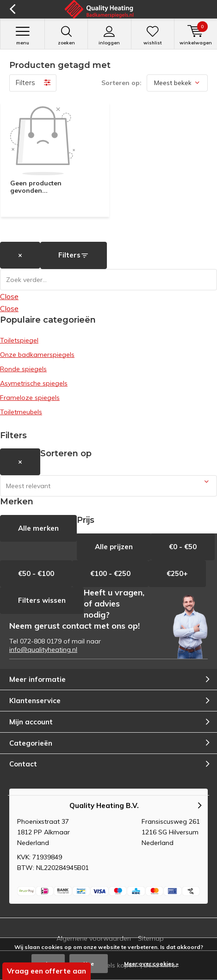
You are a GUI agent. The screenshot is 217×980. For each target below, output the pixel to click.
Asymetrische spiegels (34, 383)
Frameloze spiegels (30, 398)
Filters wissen (42, 600)
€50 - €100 (36, 573)
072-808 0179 (41, 641)
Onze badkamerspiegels (37, 355)
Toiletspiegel (19, 340)
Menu (22, 36)
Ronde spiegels (23, 369)
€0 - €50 (183, 547)
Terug (12, 9)
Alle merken (38, 528)
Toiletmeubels (21, 412)
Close (9, 296)
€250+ (177, 573)
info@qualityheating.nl (43, 649)
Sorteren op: (121, 83)
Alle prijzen (114, 547)
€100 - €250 (110, 573)
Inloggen (109, 36)
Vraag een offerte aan (46, 971)
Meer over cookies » (151, 964)
